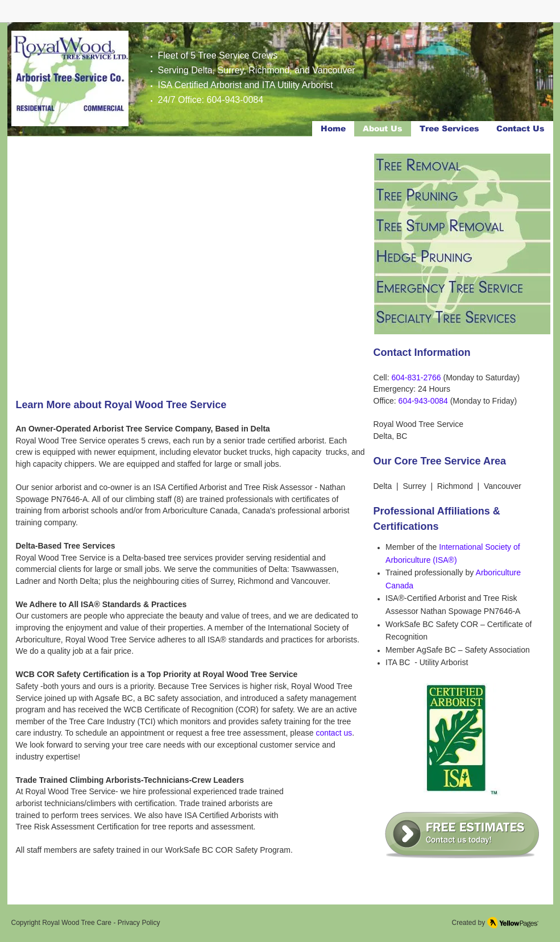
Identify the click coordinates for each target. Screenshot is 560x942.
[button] (189, 270)
